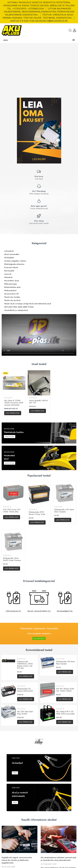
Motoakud (8, 454)
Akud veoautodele (12, 431)
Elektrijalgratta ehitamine (14, 441)
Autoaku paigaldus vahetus (15, 437)
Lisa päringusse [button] (13, 590)
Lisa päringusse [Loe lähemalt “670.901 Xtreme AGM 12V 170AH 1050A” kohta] (65, 699)
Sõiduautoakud (10, 467)
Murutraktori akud (12, 457)
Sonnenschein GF (12, 470)
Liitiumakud (9, 428)
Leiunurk (8, 451)
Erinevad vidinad (11, 444)
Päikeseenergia (11, 460)
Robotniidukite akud (12, 464)
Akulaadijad (9, 434)
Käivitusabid (9, 447)
